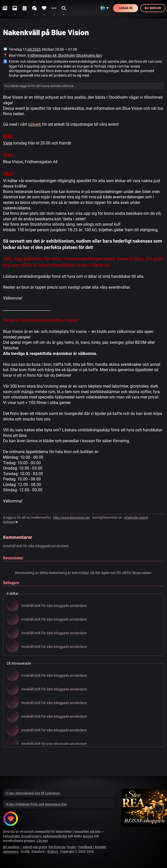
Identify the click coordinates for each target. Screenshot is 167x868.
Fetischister (11, 836)
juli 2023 (34, 49)
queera (88, 836)
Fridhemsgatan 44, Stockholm (51, 55)
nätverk (34, 124)
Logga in (126, 8)
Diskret (53, 852)
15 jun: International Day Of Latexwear (33, 793)
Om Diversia (57, 847)
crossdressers (31, 836)
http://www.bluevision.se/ (72, 517)
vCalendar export (136, 517)
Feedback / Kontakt (92, 847)
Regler (72, 847)
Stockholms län (89, 55)
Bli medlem (153, 8)
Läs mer (42, 841)
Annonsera (11, 852)
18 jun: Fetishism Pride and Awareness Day (36, 804)
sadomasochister (55, 836)
